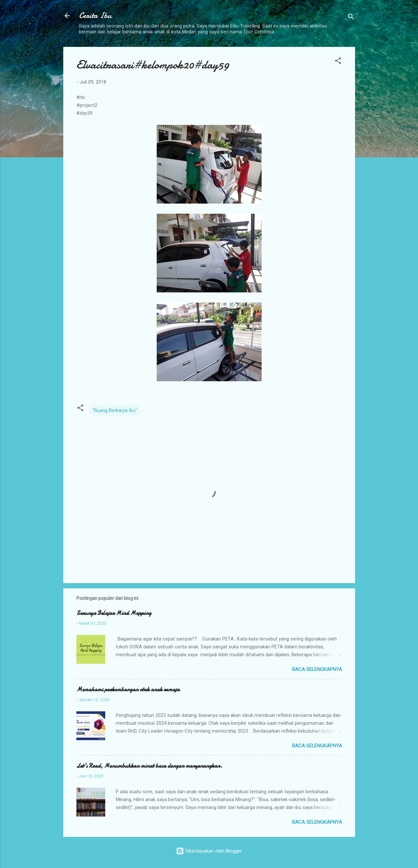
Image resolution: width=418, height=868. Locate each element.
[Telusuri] (351, 18)
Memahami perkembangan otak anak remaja (128, 690)
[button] (338, 62)
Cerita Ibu (95, 16)
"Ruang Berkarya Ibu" (115, 410)
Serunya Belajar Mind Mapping (114, 613)
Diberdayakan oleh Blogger (209, 851)
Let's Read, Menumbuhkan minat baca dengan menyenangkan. (149, 766)
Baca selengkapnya (317, 669)
